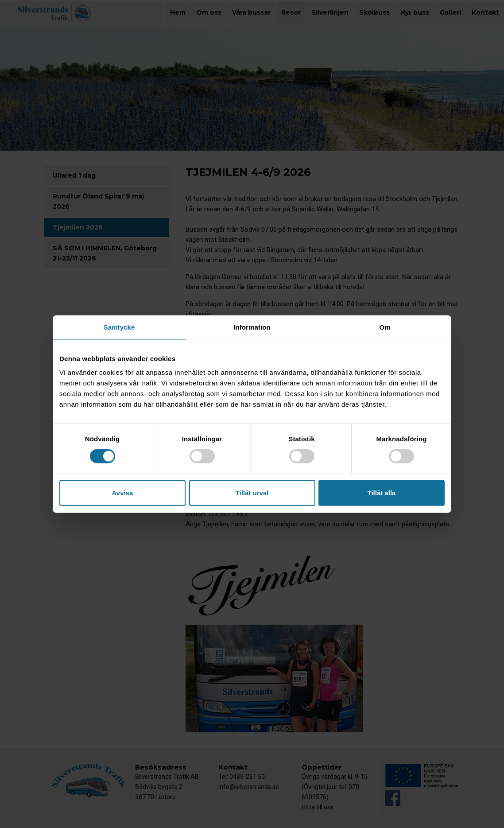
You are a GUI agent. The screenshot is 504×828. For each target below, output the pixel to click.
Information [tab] (252, 327)
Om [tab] (385, 327)
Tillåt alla (382, 493)
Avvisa (123, 493)
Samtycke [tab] (119, 327)
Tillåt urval (252, 493)
